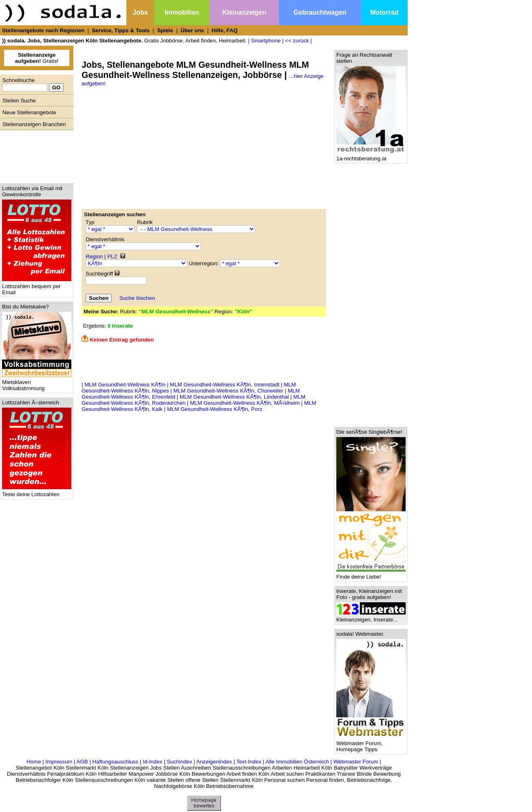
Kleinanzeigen (244, 12)
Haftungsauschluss (116, 762)
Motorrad (384, 12)
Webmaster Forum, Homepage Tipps (371, 744)
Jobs (140, 12)
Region (94, 256)
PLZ (112, 256)
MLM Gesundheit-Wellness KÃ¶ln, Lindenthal (234, 397)
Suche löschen (137, 298)
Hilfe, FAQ (225, 30)
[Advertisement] (35, 155)
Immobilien (182, 12)
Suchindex (179, 762)
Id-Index (152, 762)
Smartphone (266, 41)
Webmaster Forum (356, 762)
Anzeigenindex (214, 762)
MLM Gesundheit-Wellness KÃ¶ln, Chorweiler (228, 391)
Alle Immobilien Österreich (297, 762)
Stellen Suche (19, 101)
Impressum (59, 762)
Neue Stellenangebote (29, 112)
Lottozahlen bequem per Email (37, 287)
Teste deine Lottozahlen (37, 492)
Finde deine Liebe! (371, 574)
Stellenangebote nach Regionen (43, 30)
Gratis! (37, 58)
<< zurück (297, 41)
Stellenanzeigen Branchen (34, 124)
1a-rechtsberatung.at (371, 156)
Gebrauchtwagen (320, 12)
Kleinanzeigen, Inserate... (371, 617)
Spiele (165, 30)
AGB (82, 762)
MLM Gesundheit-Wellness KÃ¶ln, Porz (215, 409)
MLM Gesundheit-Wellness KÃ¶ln (125, 385)
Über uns (192, 30)
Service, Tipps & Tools (121, 30)
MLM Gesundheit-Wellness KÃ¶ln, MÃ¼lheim (245, 403)
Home (34, 762)
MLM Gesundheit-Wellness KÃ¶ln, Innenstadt (225, 385)
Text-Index (249, 762)
